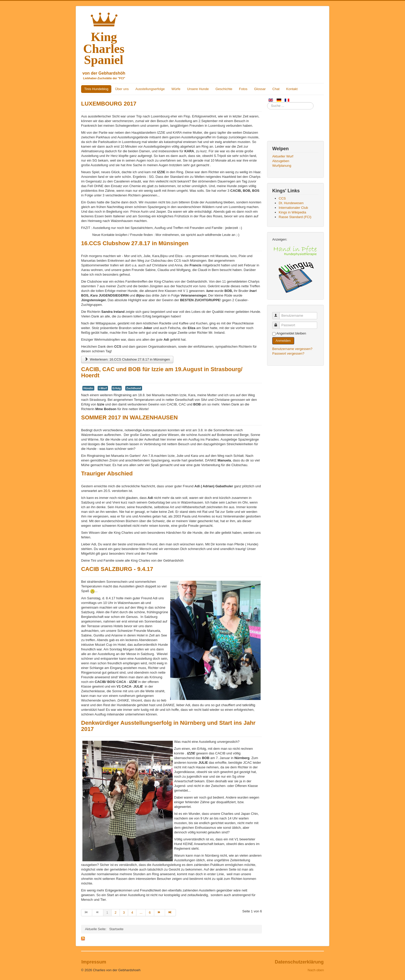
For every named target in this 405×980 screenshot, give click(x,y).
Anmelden (283, 341)
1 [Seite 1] (107, 913)
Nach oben (316, 970)
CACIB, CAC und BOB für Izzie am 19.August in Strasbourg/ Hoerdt (162, 372)
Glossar (260, 89)
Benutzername (278, 313)
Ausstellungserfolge (150, 89)
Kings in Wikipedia (292, 212)
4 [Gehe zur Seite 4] (132, 913)
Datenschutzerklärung (299, 962)
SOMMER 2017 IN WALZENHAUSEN (129, 417)
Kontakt (292, 89)
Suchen (267, 102)
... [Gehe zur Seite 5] (141, 913)
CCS (282, 198)
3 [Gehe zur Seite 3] (124, 913)
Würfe (176, 89)
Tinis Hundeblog (96, 89)
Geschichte (224, 89)
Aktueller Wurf (283, 156)
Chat (276, 89)
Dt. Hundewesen (291, 203)
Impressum (94, 962)
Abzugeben (281, 161)
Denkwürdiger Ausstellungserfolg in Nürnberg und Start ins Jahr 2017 (168, 726)
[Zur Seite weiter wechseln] (160, 913)
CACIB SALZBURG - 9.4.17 (117, 569)
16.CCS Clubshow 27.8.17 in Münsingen (135, 243)
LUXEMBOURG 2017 (109, 104)
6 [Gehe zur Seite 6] (150, 913)
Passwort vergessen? (288, 353)
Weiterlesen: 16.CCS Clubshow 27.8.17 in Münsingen (127, 359)
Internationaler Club (293, 208)
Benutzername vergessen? (292, 349)
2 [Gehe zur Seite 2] (116, 913)
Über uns (122, 89)
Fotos (243, 89)
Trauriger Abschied (107, 473)
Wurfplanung (282, 166)
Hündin (88, 388)
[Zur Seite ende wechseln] (170, 913)
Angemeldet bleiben (291, 333)
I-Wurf (103, 388)
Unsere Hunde (198, 89)
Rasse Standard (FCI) (295, 217)
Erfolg (117, 388)
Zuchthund (134, 388)
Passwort (278, 323)
